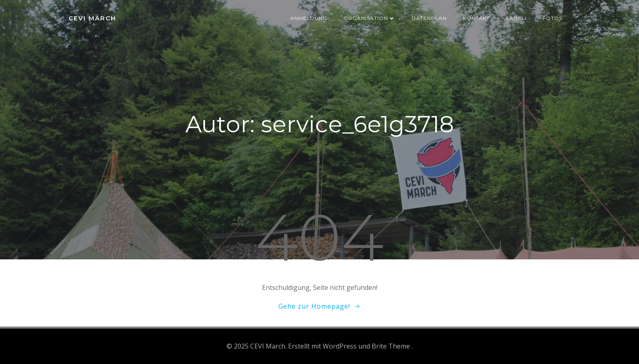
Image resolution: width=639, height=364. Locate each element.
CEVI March (92, 18)
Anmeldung (309, 18)
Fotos (553, 18)
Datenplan (429, 18)
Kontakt (476, 18)
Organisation (369, 18)
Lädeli (516, 18)
